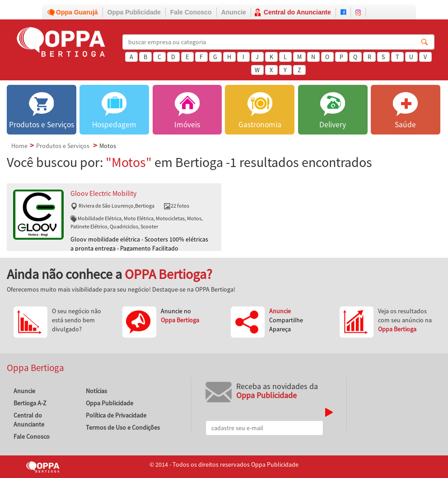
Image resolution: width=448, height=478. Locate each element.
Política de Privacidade (116, 415)
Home (19, 146)
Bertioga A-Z (30, 403)
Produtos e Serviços (63, 146)
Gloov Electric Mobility (103, 193)
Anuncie (234, 12)
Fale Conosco (191, 12)
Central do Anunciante (297, 12)
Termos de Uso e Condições (123, 427)
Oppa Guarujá (77, 12)
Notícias (96, 391)
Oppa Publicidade (134, 12)
